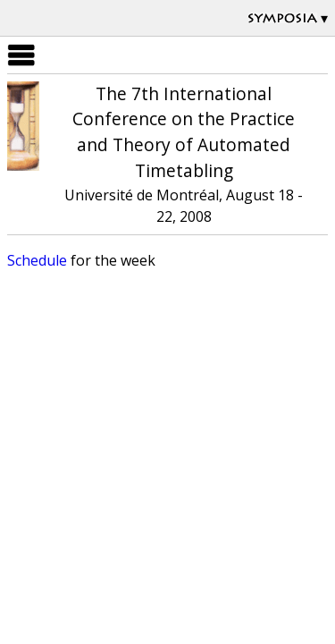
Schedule (37, 260)
